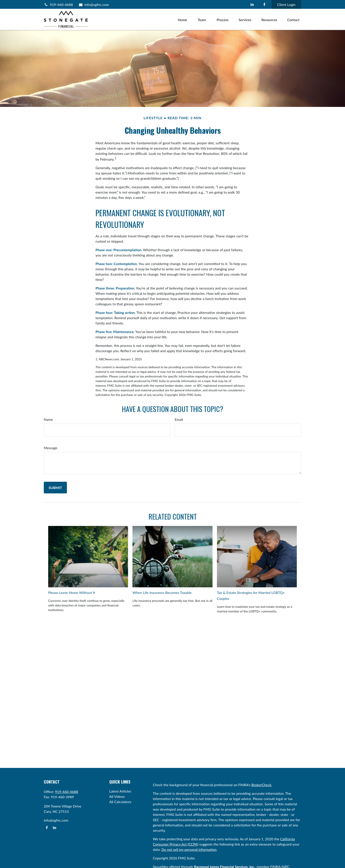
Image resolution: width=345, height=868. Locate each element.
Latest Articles (120, 791)
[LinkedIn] (252, 4)
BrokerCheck (262, 785)
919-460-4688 (58, 5)
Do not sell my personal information (189, 849)
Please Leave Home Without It (72, 592)
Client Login (286, 5)
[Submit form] (55, 488)
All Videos (117, 796)
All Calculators (120, 802)
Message (51, 448)
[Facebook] (264, 4)
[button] (183, 19)
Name (48, 419)
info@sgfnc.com (94, 5)
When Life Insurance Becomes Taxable (162, 592)
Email (179, 419)
